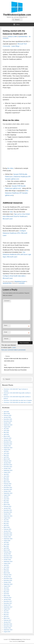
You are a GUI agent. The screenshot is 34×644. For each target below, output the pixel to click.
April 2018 (6, 594)
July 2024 (6, 451)
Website (6, 339)
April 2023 (6, 480)
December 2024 (8, 442)
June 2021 (6, 522)
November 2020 (8, 535)
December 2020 (8, 533)
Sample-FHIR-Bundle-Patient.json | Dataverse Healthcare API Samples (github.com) (18, 177)
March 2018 (7, 596)
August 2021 (7, 518)
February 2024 (7, 461)
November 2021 (8, 512)
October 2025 (7, 423)
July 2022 (6, 497)
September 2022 (8, 493)
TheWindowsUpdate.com (17, 15)
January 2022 (7, 508)
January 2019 (7, 577)
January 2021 (7, 531)
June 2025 (6, 431)
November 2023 (8, 467)
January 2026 (7, 417)
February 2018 (7, 598)
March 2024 (7, 459)
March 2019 (7, 573)
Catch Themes (21, 641)
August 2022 (7, 495)
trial (11, 212)
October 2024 (7, 446)
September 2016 (8, 630)
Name (6, 325)
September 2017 (8, 607)
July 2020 (6, 542)
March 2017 (7, 618)
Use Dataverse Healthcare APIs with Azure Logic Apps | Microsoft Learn (17, 255)
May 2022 (6, 501)
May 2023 (6, 478)
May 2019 (6, 569)
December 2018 (8, 579)
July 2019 (6, 565)
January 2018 (7, 599)
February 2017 (7, 620)
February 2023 (7, 484)
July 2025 (6, 429)
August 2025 (7, 427)
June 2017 (6, 613)
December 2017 (8, 601)
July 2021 (6, 520)
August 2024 (7, 450)
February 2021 (7, 529)
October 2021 (7, 514)
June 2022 (6, 499)
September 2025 (8, 425)
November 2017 (8, 603)
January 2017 (7, 622)
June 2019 (6, 567)
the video (10, 168)
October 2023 (7, 468)
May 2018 (6, 592)
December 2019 (8, 556)
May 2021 (6, 524)
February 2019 (7, 575)
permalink (22, 283)
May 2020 (6, 546)
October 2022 (7, 491)
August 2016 (7, 632)
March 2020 (7, 550)
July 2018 (6, 588)
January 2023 (7, 486)
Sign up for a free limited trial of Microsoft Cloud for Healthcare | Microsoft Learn (16, 216)
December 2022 (8, 488)
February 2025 (7, 438)
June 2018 (6, 590)
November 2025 (8, 421)
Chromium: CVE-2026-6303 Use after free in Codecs (17, 402)
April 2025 (6, 434)
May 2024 (6, 455)
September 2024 (8, 448)
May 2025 (6, 432)
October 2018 (7, 582)
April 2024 (6, 457)
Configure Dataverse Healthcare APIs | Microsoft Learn (15, 233)
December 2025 (8, 419)
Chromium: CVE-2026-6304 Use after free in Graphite (18, 400)
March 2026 (7, 414)
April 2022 (6, 503)
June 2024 (6, 453)
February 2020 (7, 552)
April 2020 (6, 548)
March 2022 (7, 505)
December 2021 (8, 510)
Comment (7, 301)
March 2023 (7, 482)
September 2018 (8, 584)
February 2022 (7, 506)
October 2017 (7, 605)
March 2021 (7, 527)
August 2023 (7, 472)
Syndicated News (23, 37)
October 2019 (7, 560)
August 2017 (7, 609)
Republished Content (20, 282)
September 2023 (8, 470)
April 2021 (6, 525)
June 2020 (6, 544)
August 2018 (7, 586)
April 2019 (6, 571)
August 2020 (7, 541)
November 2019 (8, 558)
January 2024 (7, 463)
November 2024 (8, 444)
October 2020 (7, 537)
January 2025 (7, 440)
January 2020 (7, 554)
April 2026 (6, 412)
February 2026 (7, 415)
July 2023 (6, 474)
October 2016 (7, 628)
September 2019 (8, 561)
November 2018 (8, 580)
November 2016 (8, 626)
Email (6, 332)
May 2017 (6, 615)
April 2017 (6, 616)
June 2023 (6, 476)
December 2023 (8, 465)
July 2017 (6, 611)
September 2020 (8, 539)
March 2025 (7, 436)
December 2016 (8, 624)
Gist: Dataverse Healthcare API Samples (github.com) (17, 193)
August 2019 (7, 563)
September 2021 (8, 516)
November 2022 (8, 489)
